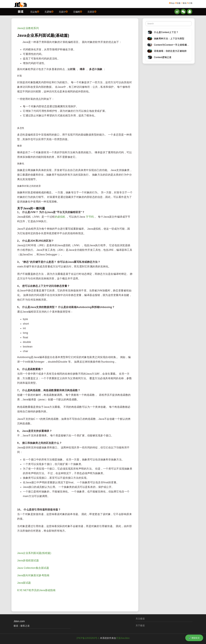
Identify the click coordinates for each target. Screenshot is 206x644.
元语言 (92, 12)
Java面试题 (24, 583)
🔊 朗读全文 (194, 638)
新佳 (184, 3)
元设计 (63, 12)
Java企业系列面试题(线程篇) (34, 553)
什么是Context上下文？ (166, 32)
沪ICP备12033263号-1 (88, 638)
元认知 (35, 12)
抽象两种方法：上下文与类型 (169, 39)
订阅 (190, 3)
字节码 (90, 217)
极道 (21, 12)
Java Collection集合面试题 (33, 568)
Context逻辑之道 (163, 57)
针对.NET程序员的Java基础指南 (36, 590)
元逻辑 (49, 12)
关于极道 (140, 625)
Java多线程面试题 (28, 560)
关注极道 (140, 619)
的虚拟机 (60, 217)
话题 (178, 3)
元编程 (78, 12)
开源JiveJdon (123, 638)
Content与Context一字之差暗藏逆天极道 (175, 45)
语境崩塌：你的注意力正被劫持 (170, 51)
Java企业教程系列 (28, 28)
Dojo (172, 3)
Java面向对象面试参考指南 (33, 575)
